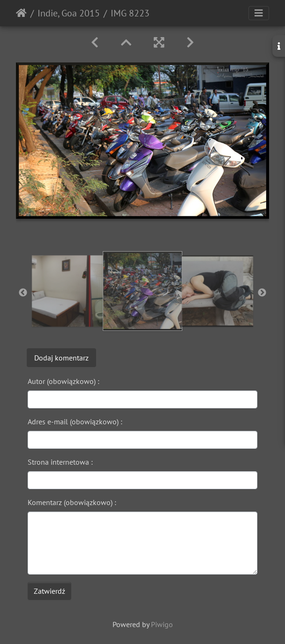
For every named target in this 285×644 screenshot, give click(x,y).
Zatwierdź (49, 591)
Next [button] (262, 293)
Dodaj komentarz (61, 358)
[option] (67, 291)
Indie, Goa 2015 (69, 13)
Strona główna (21, 13)
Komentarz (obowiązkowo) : (72, 502)
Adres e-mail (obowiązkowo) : (75, 422)
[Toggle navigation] (259, 13)
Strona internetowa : (60, 462)
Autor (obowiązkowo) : (64, 381)
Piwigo (162, 624)
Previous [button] (23, 293)
